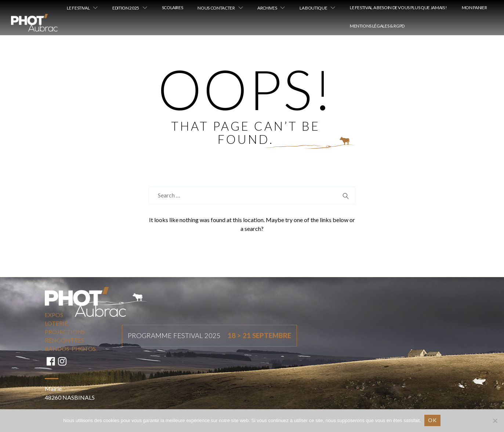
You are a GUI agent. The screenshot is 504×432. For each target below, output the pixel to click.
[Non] (495, 421)
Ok (433, 420)
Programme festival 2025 (209, 336)
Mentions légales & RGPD (377, 26)
